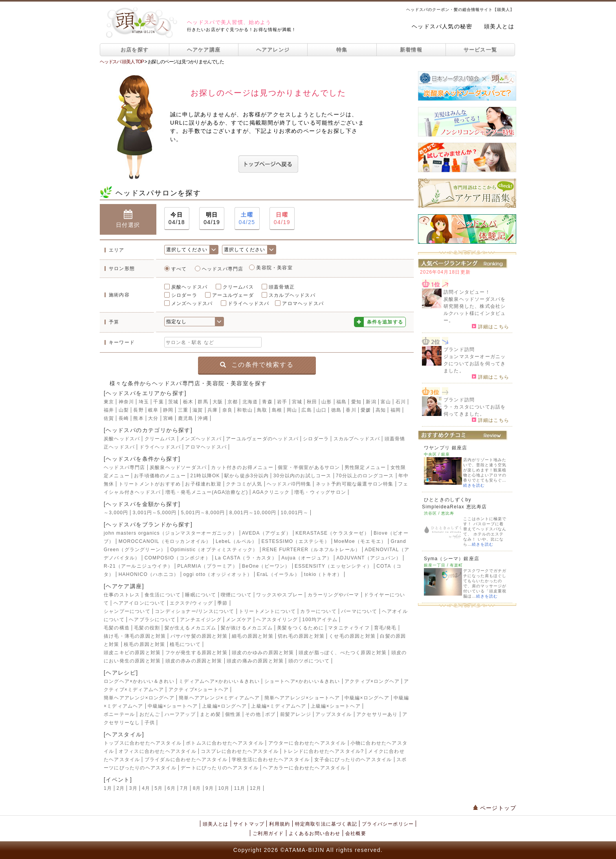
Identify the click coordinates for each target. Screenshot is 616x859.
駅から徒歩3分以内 (247, 476)
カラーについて (318, 611)
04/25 (247, 218)
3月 (133, 788)
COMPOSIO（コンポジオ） (178, 558)
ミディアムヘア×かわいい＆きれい (219, 681)
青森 (267, 402)
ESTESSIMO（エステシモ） (296, 541)
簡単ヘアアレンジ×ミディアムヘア (219, 698)
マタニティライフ (349, 628)
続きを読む (474, 485)
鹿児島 (186, 418)
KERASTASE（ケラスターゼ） (332, 533)
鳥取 (262, 410)
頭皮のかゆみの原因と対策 (263, 653)
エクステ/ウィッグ (191, 603)
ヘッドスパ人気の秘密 (442, 26)
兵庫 (213, 410)
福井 (109, 410)
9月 (210, 788)
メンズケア (239, 620)
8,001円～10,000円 (253, 513)
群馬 (203, 402)
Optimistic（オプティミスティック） (214, 550)
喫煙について (236, 595)
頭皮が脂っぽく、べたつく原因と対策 (343, 653)
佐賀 (109, 418)
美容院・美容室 (274, 268)
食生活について (163, 595)
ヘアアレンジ (273, 50)
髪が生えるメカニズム (191, 628)
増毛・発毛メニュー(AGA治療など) (207, 492)
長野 (138, 410)
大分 (153, 418)
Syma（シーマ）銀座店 (452, 559)
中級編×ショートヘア (173, 706)
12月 (256, 788)
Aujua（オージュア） (307, 558)
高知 (381, 410)
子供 (150, 723)
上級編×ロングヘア (224, 706)
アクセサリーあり (377, 714)
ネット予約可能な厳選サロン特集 (355, 484)
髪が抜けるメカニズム (247, 628)
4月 (146, 788)
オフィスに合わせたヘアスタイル (158, 751)
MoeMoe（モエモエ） (360, 541)
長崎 (124, 418)
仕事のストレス (122, 595)
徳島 (336, 410)
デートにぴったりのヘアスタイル (220, 768)
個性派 (233, 714)
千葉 (158, 402)
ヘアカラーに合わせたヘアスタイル (304, 768)
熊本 (138, 418)
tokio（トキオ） (323, 574)
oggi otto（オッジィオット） (218, 574)
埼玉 (144, 402)
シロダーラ (184, 295)
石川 (401, 402)
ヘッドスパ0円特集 (289, 484)
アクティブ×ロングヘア (372, 681)
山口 (321, 410)
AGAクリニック (271, 492)
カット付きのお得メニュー (242, 467)
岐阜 (153, 410)
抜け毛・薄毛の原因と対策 (135, 636)
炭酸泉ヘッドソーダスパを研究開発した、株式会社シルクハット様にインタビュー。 (475, 310)
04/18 (177, 218)
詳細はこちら (490, 326)
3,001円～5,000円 (155, 513)
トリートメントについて (267, 611)
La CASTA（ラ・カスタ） (246, 558)
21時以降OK (205, 476)
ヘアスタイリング (277, 620)
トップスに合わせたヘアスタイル (143, 743)
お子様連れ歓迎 (203, 484)
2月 (120, 788)
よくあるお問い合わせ (315, 833)
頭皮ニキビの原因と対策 (132, 653)
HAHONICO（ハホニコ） (149, 574)
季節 (222, 603)
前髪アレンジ (296, 714)
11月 (240, 788)
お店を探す (135, 50)
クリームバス (238, 287)
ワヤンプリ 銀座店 (445, 448)
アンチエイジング (201, 620)
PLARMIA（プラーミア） (207, 566)
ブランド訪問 (459, 349)
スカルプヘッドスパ (292, 295)
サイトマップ (249, 824)
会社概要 (356, 833)
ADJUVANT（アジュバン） (369, 558)
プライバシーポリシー (388, 824)
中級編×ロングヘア (367, 698)
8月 (197, 788)
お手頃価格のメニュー (160, 476)
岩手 (282, 402)
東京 (109, 402)
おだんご (150, 714)
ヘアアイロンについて (139, 603)
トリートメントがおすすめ (150, 484)
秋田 (312, 402)
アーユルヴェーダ (233, 295)
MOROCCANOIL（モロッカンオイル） (165, 541)
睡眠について (201, 595)
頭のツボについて (309, 661)
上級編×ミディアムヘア (279, 706)
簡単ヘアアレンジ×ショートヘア (302, 698)
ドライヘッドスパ (249, 304)
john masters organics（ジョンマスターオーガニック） (171, 533)
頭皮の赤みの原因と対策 (194, 661)
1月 (108, 788)
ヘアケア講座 (204, 50)
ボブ (270, 714)
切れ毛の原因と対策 (301, 636)
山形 (326, 402)
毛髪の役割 (147, 628)
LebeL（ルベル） (236, 541)
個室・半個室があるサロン (309, 467)
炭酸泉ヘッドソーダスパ (178, 467)
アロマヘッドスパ (303, 304)
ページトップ (495, 808)
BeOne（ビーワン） (266, 566)
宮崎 (168, 418)
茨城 (173, 402)
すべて (179, 269)
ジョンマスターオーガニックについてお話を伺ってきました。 (475, 364)
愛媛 (366, 410)
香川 (351, 410)
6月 (171, 788)
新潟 (371, 402)
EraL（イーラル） (278, 574)
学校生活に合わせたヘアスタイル (271, 760)
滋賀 (198, 410)
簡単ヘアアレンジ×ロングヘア (139, 698)
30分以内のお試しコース (302, 476)
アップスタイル (334, 714)
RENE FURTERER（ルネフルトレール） (311, 550)
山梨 (124, 410)
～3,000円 (116, 513)
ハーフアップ (180, 714)
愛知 (356, 402)
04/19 (212, 218)
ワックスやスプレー (280, 595)
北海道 (250, 402)
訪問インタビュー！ (467, 292)
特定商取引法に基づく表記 (326, 824)
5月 (159, 788)
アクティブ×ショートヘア (199, 690)
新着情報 (411, 50)
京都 (233, 402)
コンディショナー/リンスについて (195, 611)
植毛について (185, 644)
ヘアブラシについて (152, 620)
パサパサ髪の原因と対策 (199, 636)
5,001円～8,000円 (203, 513)
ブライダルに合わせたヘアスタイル (186, 760)
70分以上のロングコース (365, 476)
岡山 (292, 410)
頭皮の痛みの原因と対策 (255, 661)
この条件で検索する (257, 365)
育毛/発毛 (385, 628)
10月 (224, 788)
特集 (342, 50)
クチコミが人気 (244, 484)
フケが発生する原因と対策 (196, 653)
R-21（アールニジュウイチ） (138, 566)
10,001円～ (295, 513)
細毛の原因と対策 (253, 636)
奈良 (227, 410)
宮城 (297, 402)
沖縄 (203, 418)
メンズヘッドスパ (192, 304)
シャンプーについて (127, 611)
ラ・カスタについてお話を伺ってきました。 (475, 410)
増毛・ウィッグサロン (320, 492)
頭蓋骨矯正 (282, 287)
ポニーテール (119, 714)
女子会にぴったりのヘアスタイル (353, 760)
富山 (386, 402)
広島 (306, 410)
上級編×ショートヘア (336, 706)
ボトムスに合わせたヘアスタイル (225, 743)
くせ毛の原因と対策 (352, 636)
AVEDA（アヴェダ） (267, 533)
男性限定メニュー (365, 467)
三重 (183, 410)
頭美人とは (499, 26)
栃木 (188, 402)
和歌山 (245, 410)
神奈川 (126, 402)
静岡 (168, 410)
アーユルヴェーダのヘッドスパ (262, 439)
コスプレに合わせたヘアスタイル (240, 751)
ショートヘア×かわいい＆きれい (302, 681)
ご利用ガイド (268, 833)
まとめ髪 (210, 714)
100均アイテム (320, 620)
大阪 (218, 402)
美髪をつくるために (300, 628)
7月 (184, 788)
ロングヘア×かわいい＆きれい (139, 681)
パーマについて (359, 611)
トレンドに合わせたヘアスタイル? (323, 751)
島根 (277, 410)
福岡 (396, 410)
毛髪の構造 (117, 628)
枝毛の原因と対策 (145, 644)
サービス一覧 (480, 50)
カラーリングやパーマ (334, 595)
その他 (253, 714)
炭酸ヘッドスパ (189, 287)
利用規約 (280, 824)
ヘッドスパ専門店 (223, 269)
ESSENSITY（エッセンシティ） (333, 566)
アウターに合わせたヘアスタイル (307, 743)
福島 (341, 402)
